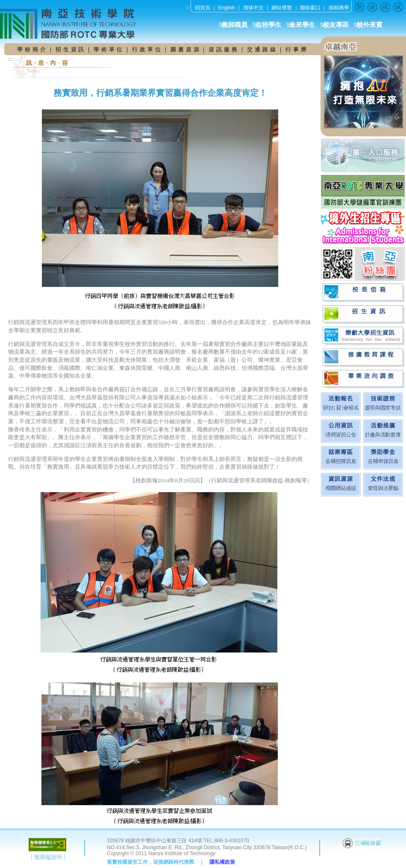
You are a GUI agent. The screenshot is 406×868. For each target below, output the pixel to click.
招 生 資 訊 (70, 49)
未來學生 (302, 25)
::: (188, 8)
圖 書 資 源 (186, 49)
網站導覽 (282, 8)
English (227, 8)
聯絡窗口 (310, 8)
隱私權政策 (222, 862)
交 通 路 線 (262, 49)
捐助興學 (339, 8)
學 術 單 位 (108, 49)
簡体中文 (253, 8)
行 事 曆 (296, 49)
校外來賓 (370, 25)
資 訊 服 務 (224, 49)
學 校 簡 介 (32, 49)
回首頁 (203, 8)
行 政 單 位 (147, 49)
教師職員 (235, 25)
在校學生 (268, 25)
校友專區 (336, 25)
